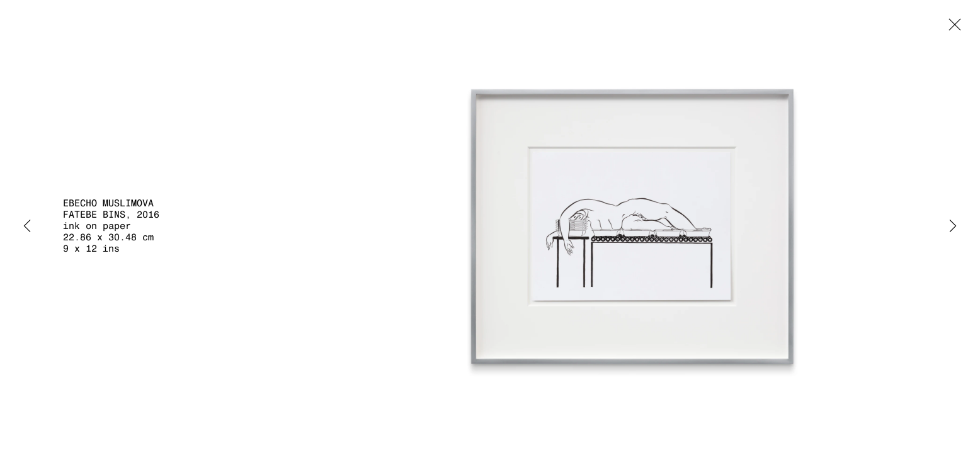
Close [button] (952, 28)
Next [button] (953, 226)
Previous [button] (27, 226)
